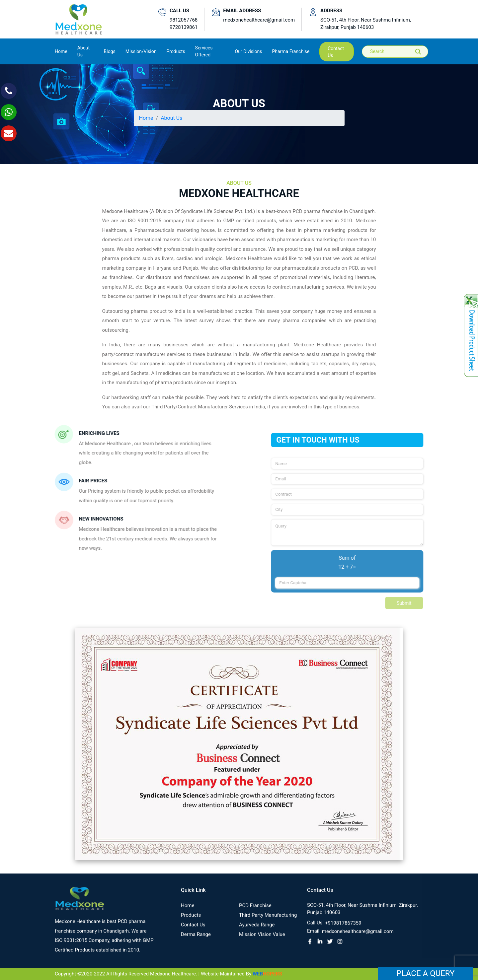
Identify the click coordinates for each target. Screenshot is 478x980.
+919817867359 (343, 928)
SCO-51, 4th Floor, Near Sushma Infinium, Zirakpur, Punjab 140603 (366, 24)
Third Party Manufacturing (268, 920)
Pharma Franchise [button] (291, 51)
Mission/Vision (141, 51)
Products (191, 920)
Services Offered (204, 51)
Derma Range (196, 940)
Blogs (110, 51)
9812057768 (184, 20)
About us (83, 51)
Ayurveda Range (257, 930)
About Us (171, 118)
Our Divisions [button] (249, 51)
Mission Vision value (262, 940)
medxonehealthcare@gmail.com (259, 20)
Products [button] (176, 51)
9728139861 (184, 27)
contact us (336, 52)
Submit (410, 603)
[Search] (400, 52)
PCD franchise (255, 911)
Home (61, 51)
